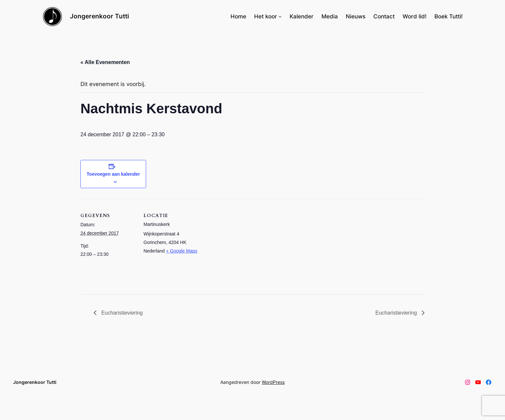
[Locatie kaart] (241, 244)
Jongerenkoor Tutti (99, 16)
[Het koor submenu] (280, 16)
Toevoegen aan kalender (113, 174)
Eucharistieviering (121, 313)
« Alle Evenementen (105, 62)
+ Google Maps (182, 251)
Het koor (266, 16)
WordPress (273, 382)
